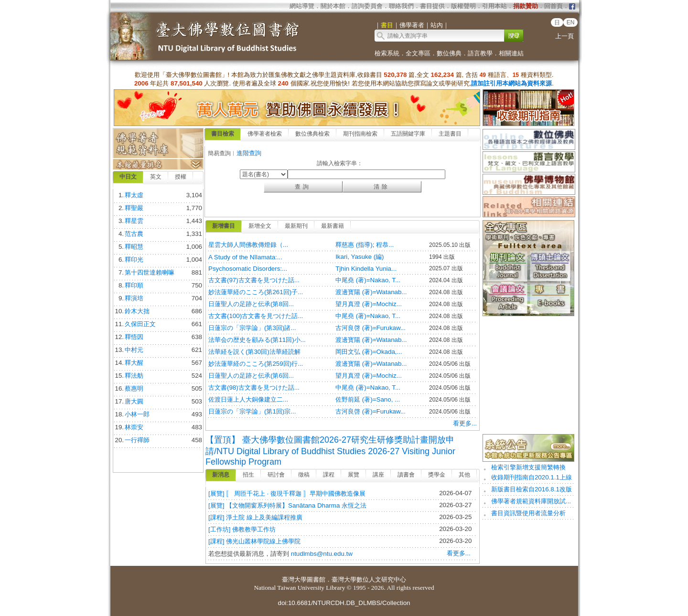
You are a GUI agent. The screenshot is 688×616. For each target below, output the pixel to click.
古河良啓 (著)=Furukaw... (371, 328)
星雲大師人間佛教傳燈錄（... (248, 245)
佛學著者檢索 (265, 134)
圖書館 (316, 579)
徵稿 (304, 475)
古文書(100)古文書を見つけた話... (256, 316)
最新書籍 (333, 226)
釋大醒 (134, 363)
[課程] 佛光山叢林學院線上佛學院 (254, 541)
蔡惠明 (134, 388)
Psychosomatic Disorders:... (248, 269)
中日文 (128, 177)
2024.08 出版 (446, 292)
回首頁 (554, 6)
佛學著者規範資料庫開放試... (531, 501)
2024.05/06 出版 (450, 364)
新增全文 (260, 226)
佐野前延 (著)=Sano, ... (368, 399)
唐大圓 (134, 401)
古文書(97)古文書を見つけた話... (254, 280)
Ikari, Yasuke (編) (360, 257)
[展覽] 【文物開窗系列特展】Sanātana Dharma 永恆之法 (287, 505)
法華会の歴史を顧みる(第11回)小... (257, 340)
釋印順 (134, 285)
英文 (156, 177)
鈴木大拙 (137, 311)
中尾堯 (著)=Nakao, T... (368, 280)
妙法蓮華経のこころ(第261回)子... (256, 292)
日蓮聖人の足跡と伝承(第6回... (251, 376)
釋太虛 (134, 195)
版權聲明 (463, 6)
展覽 (354, 475)
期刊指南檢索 (360, 134)
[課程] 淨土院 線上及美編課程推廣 (255, 517)
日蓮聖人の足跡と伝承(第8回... (251, 304)
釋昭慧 (134, 247)
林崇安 (134, 427)
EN (571, 22)
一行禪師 (137, 440)
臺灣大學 (294, 579)
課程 (329, 475)
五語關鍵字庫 (408, 134)
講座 (378, 475)
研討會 (276, 475)
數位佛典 (449, 53)
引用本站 (494, 6)
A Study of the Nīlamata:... (245, 257)
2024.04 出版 (446, 280)
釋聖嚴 (134, 208)
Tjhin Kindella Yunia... (366, 269)
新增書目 (224, 226)
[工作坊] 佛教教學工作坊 (242, 529)
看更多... (465, 423)
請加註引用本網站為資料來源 (511, 83)
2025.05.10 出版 (450, 245)
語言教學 (480, 53)
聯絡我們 (401, 6)
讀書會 (406, 475)
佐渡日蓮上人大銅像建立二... (248, 399)
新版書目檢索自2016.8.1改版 (532, 489)
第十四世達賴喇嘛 (150, 272)
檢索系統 (387, 53)
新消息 (221, 475)
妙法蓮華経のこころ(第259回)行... (256, 364)
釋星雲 (134, 221)
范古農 (134, 234)
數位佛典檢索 (312, 134)
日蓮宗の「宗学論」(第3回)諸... (252, 328)
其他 (464, 475)
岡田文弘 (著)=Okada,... (369, 352)
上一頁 (564, 36)
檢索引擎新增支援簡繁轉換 (528, 467)
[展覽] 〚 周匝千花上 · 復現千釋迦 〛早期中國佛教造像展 (287, 494)
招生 (248, 475)
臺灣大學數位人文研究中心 (369, 579)
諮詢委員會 (367, 6)
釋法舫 (134, 376)
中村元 (134, 350)
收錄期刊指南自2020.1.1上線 (532, 477)
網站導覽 (302, 6)
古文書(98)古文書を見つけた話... (254, 388)
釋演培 (134, 298)
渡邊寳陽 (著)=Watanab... (371, 292)
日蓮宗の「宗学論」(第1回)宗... (252, 411)
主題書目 (450, 134)
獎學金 (437, 475)
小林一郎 (137, 414)
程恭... (385, 245)
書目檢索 (223, 134)
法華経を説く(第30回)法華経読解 (254, 352)
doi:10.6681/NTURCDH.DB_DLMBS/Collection (344, 603)
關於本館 (333, 6)
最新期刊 (296, 226)
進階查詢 (249, 153)
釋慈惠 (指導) (354, 245)
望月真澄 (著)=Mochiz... (369, 304)
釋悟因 (134, 337)
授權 (181, 177)
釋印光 (134, 260)
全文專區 (418, 53)
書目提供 (432, 6)
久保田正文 (140, 324)
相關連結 (511, 53)
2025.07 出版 (446, 268)
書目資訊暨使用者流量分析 (528, 513)
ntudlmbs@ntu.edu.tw (322, 554)
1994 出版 (442, 257)
